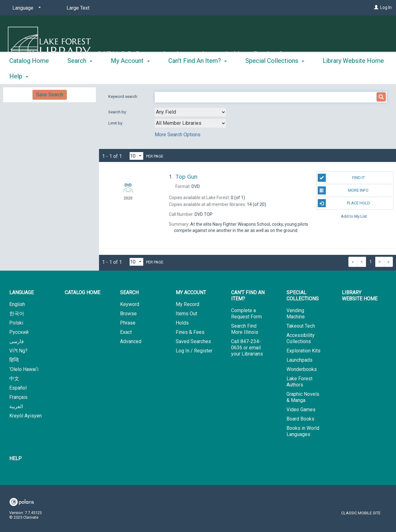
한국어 (17, 314)
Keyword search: (124, 96)
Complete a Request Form (246, 314)
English (17, 304)
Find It (341, 178)
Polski (16, 323)
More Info (343, 190)
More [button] (335, 76)
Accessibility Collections (301, 338)
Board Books (300, 419)
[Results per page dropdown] (136, 156)
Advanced (131, 341)
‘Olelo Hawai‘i (24, 369)
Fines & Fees (190, 332)
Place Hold (344, 203)
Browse (128, 314)
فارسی (17, 341)
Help (15, 458)
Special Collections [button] (275, 75)
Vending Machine (296, 314)
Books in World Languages (303, 431)
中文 (14, 379)
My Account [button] (130, 75)
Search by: (118, 112)
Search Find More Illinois (245, 329)
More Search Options (178, 135)
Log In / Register (194, 351)
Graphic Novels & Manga (303, 397)
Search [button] (80, 75)
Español (18, 388)
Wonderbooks (302, 369)
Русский (19, 332)
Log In (386, 7)
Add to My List (354, 216)
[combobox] (190, 112)
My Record (187, 304)
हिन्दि (14, 360)
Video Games (301, 410)
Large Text (78, 8)
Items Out (186, 314)
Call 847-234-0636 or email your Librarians (247, 348)
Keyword (130, 304)
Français (18, 397)
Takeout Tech (301, 326)
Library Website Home (360, 296)
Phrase (128, 323)
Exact (126, 332)
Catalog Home (29, 75)
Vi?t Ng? (18, 351)
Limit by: (116, 123)
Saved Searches (193, 341)
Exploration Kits (303, 351)
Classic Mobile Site (361, 513)
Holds (182, 323)
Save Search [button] (50, 95)
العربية (16, 406)
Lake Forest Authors (299, 382)
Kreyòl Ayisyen (26, 416)
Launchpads (299, 360)
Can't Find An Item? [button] (198, 75)
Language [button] (22, 292)
